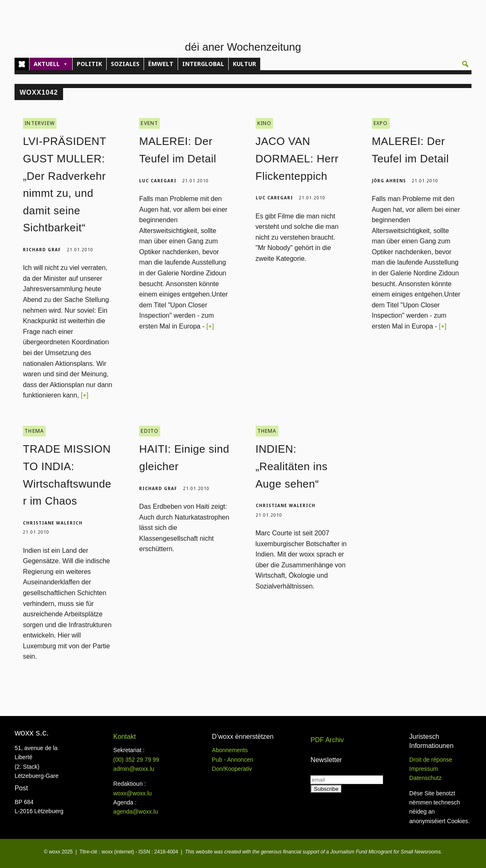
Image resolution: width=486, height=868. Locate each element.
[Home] (22, 64)
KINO (265, 122)
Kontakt (125, 735)
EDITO (150, 430)
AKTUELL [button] (51, 64)
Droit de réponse (431, 758)
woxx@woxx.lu (133, 792)
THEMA (34, 430)
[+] (85, 394)
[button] (465, 64)
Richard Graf (42, 248)
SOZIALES (125, 64)
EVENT (149, 122)
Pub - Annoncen (233, 758)
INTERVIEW (40, 122)
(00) (136, 758)
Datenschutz (425, 777)
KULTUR (244, 64)
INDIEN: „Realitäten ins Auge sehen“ (292, 465)
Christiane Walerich (53, 522)
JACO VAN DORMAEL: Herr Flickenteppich (297, 157)
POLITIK (89, 64)
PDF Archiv (327, 739)
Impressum (424, 767)
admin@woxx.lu (134, 767)
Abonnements (230, 749)
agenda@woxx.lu (136, 810)
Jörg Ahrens (389, 179)
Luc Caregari (158, 179)
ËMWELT (161, 64)
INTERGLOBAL (203, 64)
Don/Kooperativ (232, 767)
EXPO (381, 122)
